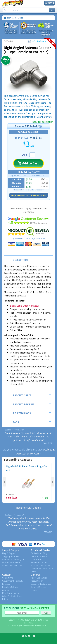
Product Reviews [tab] (32, 404)
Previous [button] (4, 482)
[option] (28, 75)
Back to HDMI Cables (28, 508)
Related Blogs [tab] (32, 413)
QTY (24, 155)
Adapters (19, 18)
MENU (50, 3)
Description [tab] (32, 260)
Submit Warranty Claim (12, 565)
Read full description (43, 122)
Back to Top (28, 636)
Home (10, 18)
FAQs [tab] (32, 422)
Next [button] (53, 482)
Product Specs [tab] (32, 395)
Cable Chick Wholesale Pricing (12, 598)
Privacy (34, 590)
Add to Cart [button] (28, 163)
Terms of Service (38, 587)
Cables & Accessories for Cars (36, 451)
